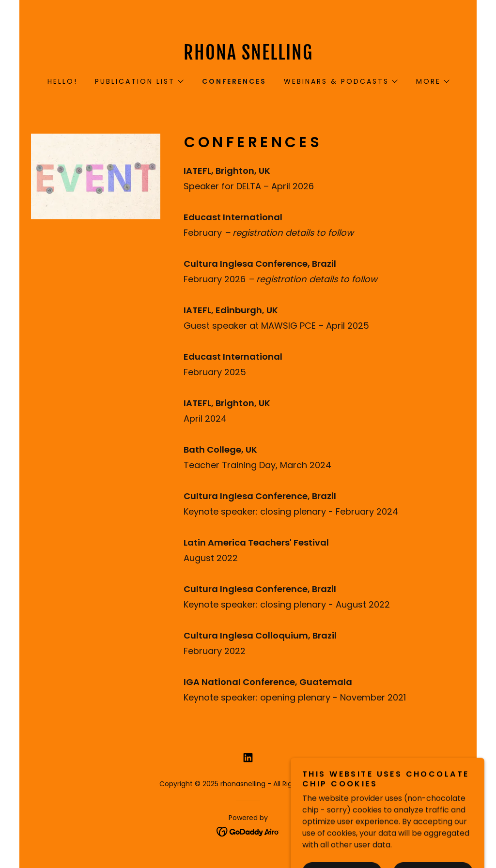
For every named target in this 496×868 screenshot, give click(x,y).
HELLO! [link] (62, 81)
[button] (139, 81)
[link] (248, 57)
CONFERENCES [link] (234, 81)
